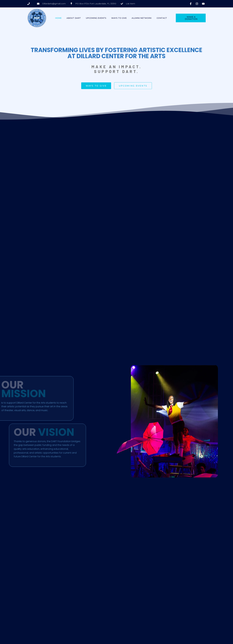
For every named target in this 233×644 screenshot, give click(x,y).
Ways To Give (119, 18)
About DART (74, 18)
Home (58, 18)
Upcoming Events (96, 18)
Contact (162, 18)
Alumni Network (142, 18)
